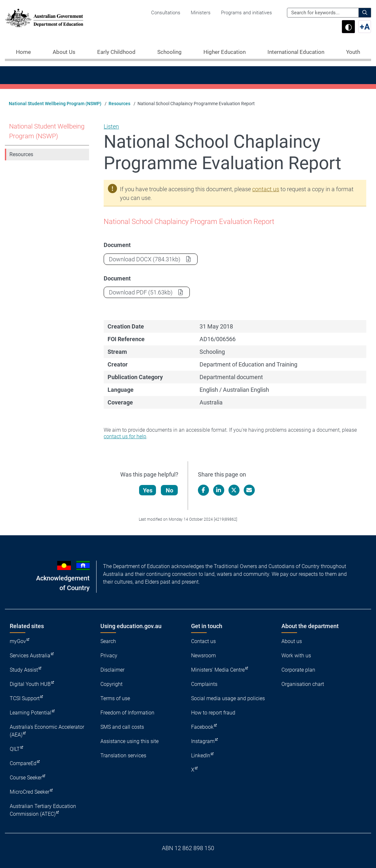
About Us (64, 52)
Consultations (166, 13)
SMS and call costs (122, 727)
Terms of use (115, 698)
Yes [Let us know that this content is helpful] (148, 490)
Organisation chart (303, 684)
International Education (296, 52)
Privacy (109, 656)
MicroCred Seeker (30, 792)
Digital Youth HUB (30, 684)
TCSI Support (25, 698)
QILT (15, 749)
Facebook (202, 727)
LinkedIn (201, 756)
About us (292, 641)
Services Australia (30, 656)
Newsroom (203, 656)
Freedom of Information (127, 713)
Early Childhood (116, 52)
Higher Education (225, 52)
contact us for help (125, 436)
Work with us (296, 656)
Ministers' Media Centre (218, 670)
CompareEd (23, 763)
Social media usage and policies (228, 698)
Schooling (169, 52)
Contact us (203, 641)
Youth (353, 52)
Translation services (123, 756)
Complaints (204, 684)
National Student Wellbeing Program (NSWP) (55, 104)
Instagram (203, 741)
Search (108, 641)
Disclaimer (112, 670)
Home (23, 52)
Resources (119, 104)
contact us (266, 189)
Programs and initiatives (246, 13)
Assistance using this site (130, 741)
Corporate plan (298, 670)
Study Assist (24, 670)
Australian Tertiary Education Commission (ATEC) (43, 810)
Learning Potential (31, 713)
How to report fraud (213, 713)
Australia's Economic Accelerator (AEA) (47, 731)
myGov (18, 641)
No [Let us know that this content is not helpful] (169, 490)
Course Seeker (26, 778)
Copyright (111, 684)
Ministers (201, 13)
